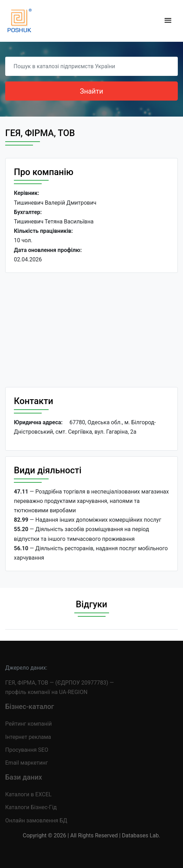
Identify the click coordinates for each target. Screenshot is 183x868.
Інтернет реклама (28, 737)
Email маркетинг (27, 763)
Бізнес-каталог (30, 707)
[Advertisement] (91, 330)
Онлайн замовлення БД (36, 820)
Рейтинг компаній (28, 724)
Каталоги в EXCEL (28, 794)
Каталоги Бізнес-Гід (31, 807)
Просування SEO (27, 750)
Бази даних (24, 777)
